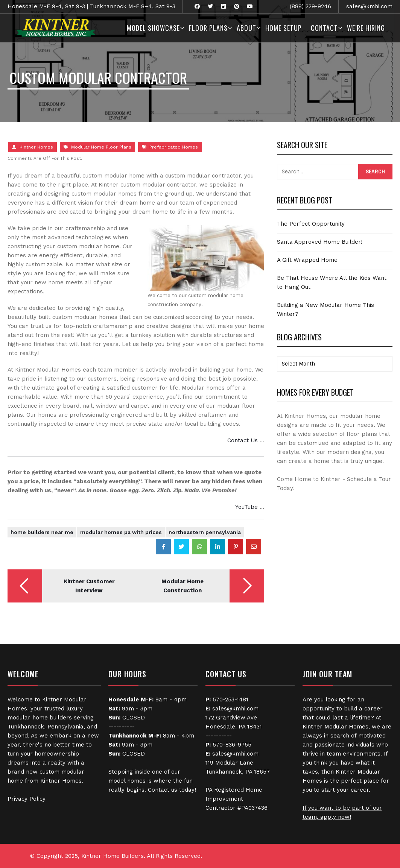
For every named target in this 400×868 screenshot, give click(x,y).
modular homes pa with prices (121, 532)
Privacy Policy (27, 799)
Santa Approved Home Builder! (320, 242)
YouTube (246, 507)
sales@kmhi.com (369, 6)
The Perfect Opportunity (311, 224)
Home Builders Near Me (42, 532)
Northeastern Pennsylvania (205, 532)
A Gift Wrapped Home (307, 260)
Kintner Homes (36, 147)
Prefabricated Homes (174, 147)
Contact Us (243, 440)
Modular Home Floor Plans (101, 147)
